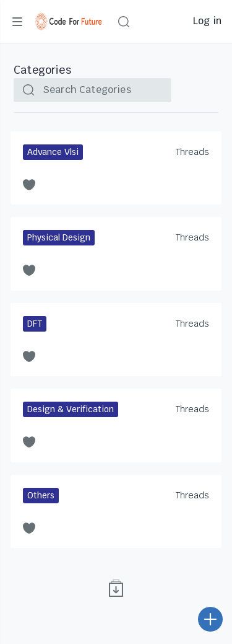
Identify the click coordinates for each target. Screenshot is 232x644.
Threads (192, 152)
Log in (207, 21)
